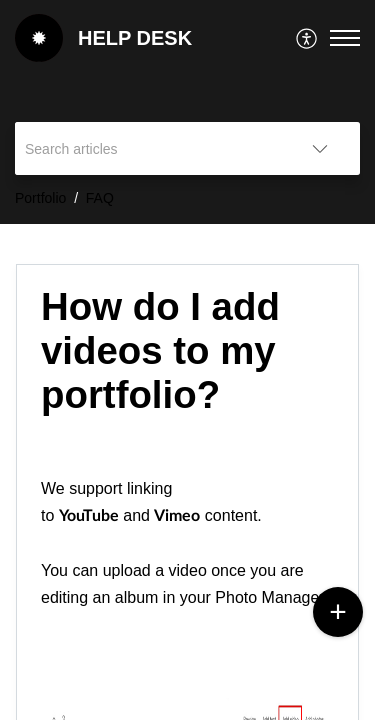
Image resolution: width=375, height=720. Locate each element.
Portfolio (40, 198)
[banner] (187, 112)
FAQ (100, 198)
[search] (147, 148)
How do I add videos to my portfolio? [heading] (160, 350)
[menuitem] (307, 38)
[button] (307, 38)
